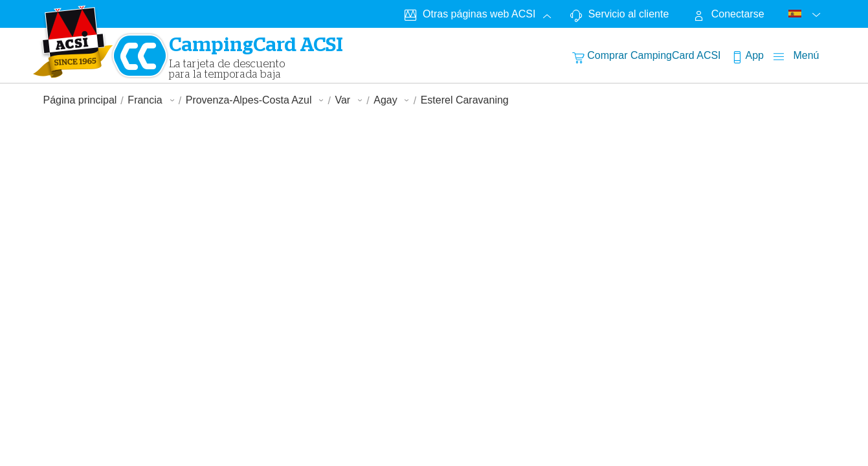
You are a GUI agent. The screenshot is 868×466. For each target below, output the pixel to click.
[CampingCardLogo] (73, 41)
